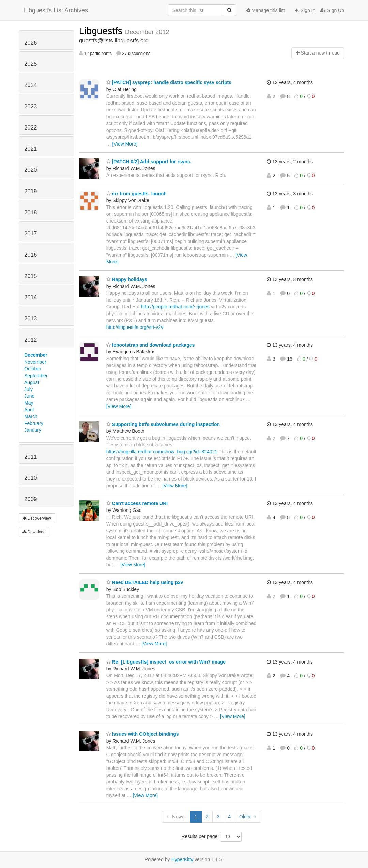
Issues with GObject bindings (143, 734)
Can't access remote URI (137, 503)
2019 (30, 191)
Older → (248, 817)
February (34, 423)
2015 (30, 276)
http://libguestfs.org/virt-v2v (135, 327)
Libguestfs (102, 31)
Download (34, 532)
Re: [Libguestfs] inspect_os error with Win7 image (166, 662)
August (32, 382)
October (33, 369)
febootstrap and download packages (151, 345)
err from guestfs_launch (136, 194)
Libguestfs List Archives (56, 10)
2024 (30, 85)
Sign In (305, 10)
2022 (30, 128)
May (29, 403)
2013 (30, 318)
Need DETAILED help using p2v (145, 582)
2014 (30, 297)
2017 (30, 234)
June (29, 396)
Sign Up (332, 10)
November (35, 362)
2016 (30, 255)
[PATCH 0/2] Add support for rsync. (149, 162)
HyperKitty (182, 859)
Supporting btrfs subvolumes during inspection (163, 424)
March (31, 416)
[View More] (125, 144)
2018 (30, 212)
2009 (30, 499)
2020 (30, 170)
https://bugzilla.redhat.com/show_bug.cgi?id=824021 (162, 452)
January (33, 430)
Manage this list (266, 10)
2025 (30, 64)
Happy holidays (127, 279)
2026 (30, 43)
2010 (30, 478)
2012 (30, 340)
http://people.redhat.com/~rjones (175, 307)
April (29, 410)
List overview (37, 518)
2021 (30, 149)
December (36, 355)
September (36, 376)
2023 (30, 106)
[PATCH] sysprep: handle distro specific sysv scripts (169, 82)
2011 (30, 457)
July (28, 389)
